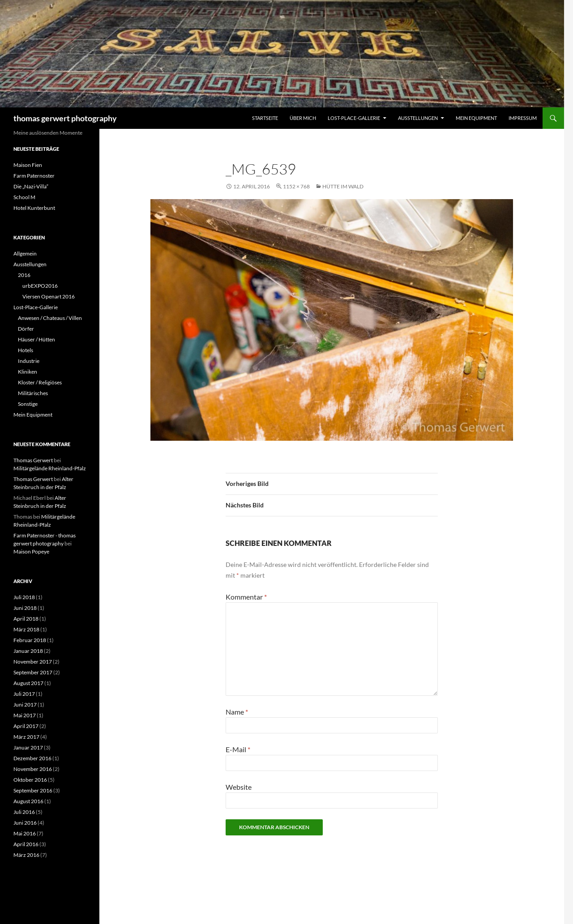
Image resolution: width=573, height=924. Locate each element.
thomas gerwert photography (65, 118)
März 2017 (26, 737)
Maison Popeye (31, 551)
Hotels (26, 350)
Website (239, 787)
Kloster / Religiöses (40, 382)
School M (24, 197)
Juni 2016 (25, 823)
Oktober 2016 (30, 780)
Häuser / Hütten (36, 339)
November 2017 (33, 662)
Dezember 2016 (32, 758)
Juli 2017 (24, 694)
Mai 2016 (25, 833)
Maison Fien (28, 165)
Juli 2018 (24, 597)
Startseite (265, 118)
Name (237, 712)
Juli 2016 (24, 812)
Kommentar (246, 597)
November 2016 (33, 769)
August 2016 (28, 801)
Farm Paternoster (34, 176)
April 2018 (26, 619)
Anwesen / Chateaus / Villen (50, 318)
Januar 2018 (28, 651)
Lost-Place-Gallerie (354, 118)
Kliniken (28, 372)
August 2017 (28, 683)
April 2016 (26, 844)
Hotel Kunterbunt (34, 208)
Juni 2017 (25, 705)
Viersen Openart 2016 (49, 296)
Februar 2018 (30, 640)
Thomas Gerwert (33, 460)
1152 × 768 (296, 186)
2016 (24, 275)
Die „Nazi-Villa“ (31, 186)
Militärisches (33, 393)
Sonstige (28, 404)
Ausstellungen (418, 118)
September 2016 (33, 790)
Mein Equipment (476, 118)
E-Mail (238, 749)
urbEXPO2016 (40, 286)
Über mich (303, 118)
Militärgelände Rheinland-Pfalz (50, 468)
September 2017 (33, 672)
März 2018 (26, 629)
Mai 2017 (25, 715)
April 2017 (26, 726)
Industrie (29, 361)
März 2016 (26, 855)
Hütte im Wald (343, 186)
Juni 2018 (25, 608)
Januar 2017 (28, 747)
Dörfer (26, 329)
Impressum (523, 118)
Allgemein (25, 253)
